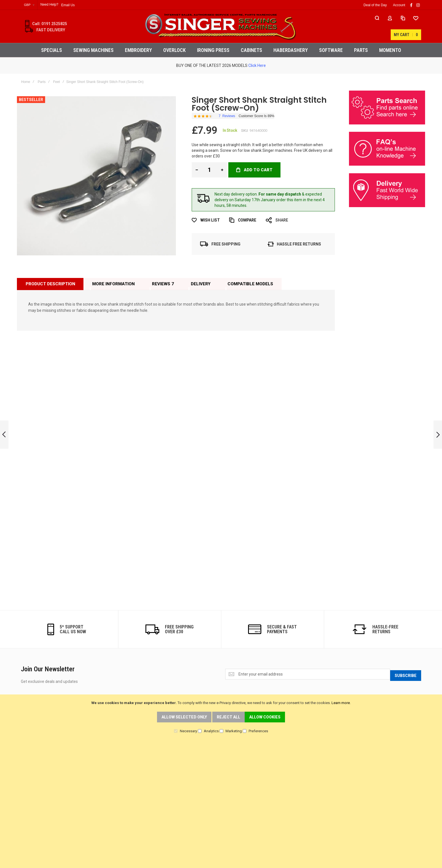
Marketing (234, 731)
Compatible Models (250, 284)
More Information (113, 284)
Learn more (341, 703)
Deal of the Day (375, 5)
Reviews (162, 284)
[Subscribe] (406, 675)
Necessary (188, 731)
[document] (221, 717)
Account (399, 5)
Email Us (68, 5)
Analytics (211, 731)
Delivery (200, 284)
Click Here (257, 65)
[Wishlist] (383, 27)
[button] (29, 5)
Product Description (50, 284)
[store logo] (221, 26)
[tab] (50, 284)
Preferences (258, 731)
